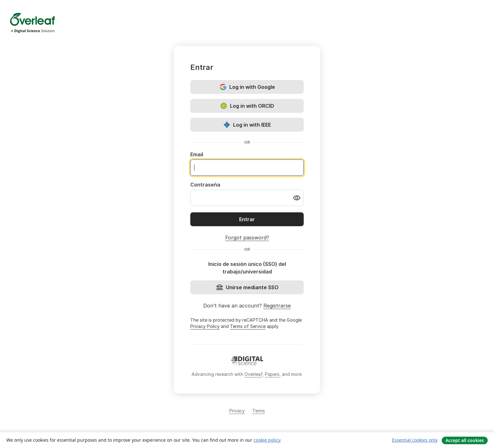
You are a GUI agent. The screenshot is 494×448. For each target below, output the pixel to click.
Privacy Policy (205, 326)
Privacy (237, 411)
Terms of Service (248, 326)
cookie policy (267, 440)
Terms (259, 411)
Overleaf (253, 374)
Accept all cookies (465, 440)
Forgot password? (247, 238)
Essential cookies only (415, 440)
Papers (272, 374)
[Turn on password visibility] (297, 198)
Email (197, 154)
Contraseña (205, 185)
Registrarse (277, 306)
